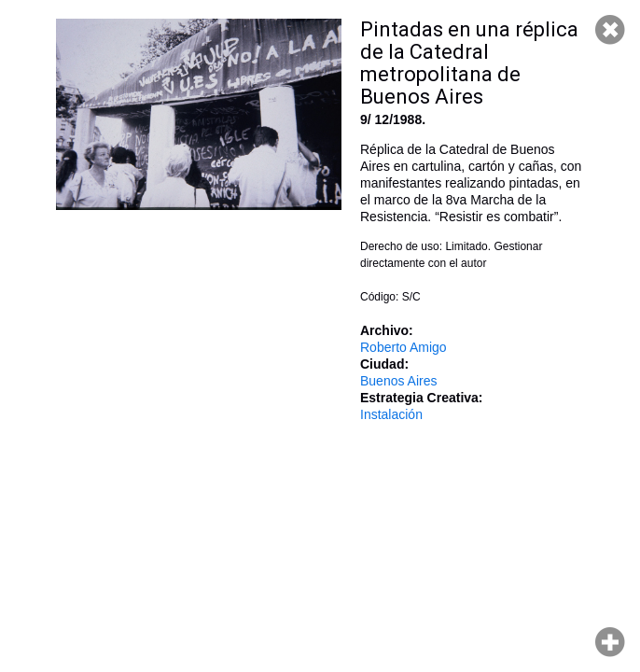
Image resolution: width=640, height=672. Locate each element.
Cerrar (610, 30)
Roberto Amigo (403, 347)
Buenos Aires (399, 381)
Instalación (391, 414)
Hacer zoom (610, 642)
